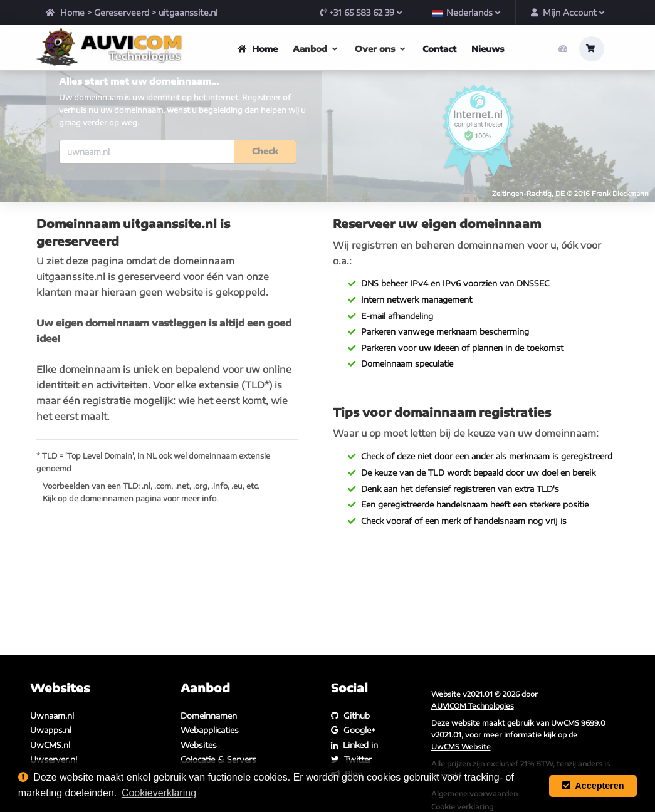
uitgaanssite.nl (188, 13)
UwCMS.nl (50, 745)
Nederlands (466, 13)
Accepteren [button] (593, 786)
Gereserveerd (122, 13)
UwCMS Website (461, 746)
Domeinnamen (209, 716)
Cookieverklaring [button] (159, 793)
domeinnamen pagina (121, 527)
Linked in (354, 745)
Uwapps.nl (51, 730)
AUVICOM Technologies (473, 705)
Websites (199, 745)
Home (65, 13)
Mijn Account (568, 13)
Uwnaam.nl (52, 716)
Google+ (353, 730)
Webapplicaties (210, 730)
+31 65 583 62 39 (361, 13)
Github (350, 716)
